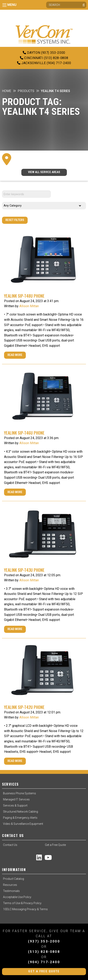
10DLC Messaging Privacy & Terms (25, 909)
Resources (10, 885)
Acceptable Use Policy (17, 897)
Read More (15, 355)
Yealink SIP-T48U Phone (24, 296)
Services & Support (15, 806)
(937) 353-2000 (44, 941)
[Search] (66, 5)
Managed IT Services (16, 799)
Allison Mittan (29, 306)
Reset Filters (15, 220)
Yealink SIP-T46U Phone (24, 433)
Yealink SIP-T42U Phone (24, 707)
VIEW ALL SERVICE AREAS (44, 172)
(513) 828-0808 (44, 952)
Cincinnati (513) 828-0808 (44, 58)
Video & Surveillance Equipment (23, 824)
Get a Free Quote (55, 845)
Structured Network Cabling (21, 812)
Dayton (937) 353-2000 (44, 53)
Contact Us (10, 845)
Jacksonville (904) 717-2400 (44, 63)
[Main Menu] (4, 5)
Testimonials (11, 891)
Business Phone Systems (20, 793)
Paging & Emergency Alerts (20, 818)
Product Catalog (14, 879)
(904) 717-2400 (44, 962)
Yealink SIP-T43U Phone (24, 570)
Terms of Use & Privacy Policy (22, 903)
